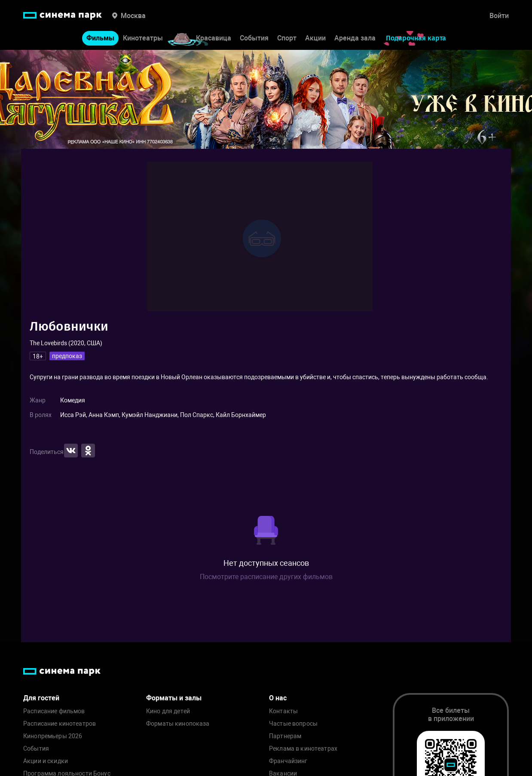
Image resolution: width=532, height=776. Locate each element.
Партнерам (285, 736)
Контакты (283, 711)
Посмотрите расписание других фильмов (266, 577)
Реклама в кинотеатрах (303, 749)
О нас (278, 698)
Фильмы (100, 38)
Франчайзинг (288, 761)
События (254, 38)
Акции (315, 38)
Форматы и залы (174, 698)
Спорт (287, 38)
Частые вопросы (293, 724)
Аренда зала (355, 38)
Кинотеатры (143, 38)
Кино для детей (168, 711)
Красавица (214, 38)
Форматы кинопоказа (178, 724)
